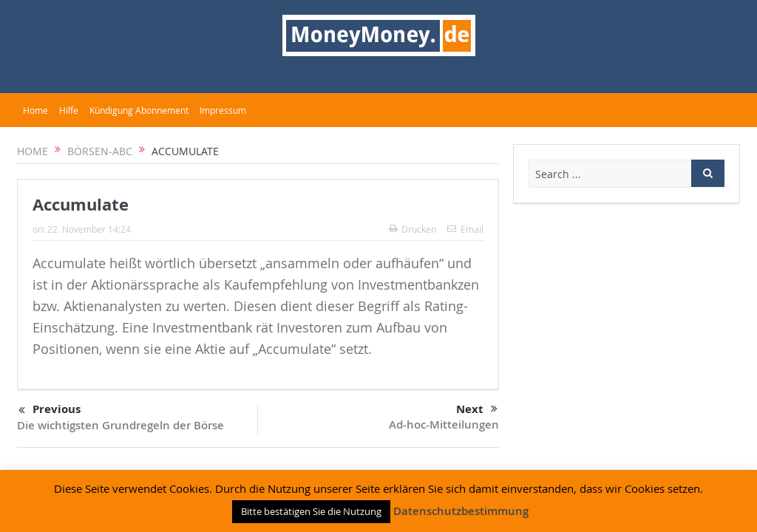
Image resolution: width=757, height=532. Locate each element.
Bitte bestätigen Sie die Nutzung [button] (311, 511)
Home (35, 110)
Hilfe (69, 110)
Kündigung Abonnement (139, 110)
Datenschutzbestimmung (461, 511)
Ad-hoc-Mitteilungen (444, 424)
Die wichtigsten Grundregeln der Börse (120, 425)
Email (465, 229)
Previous (50, 410)
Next (477, 409)
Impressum (223, 110)
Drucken (413, 229)
